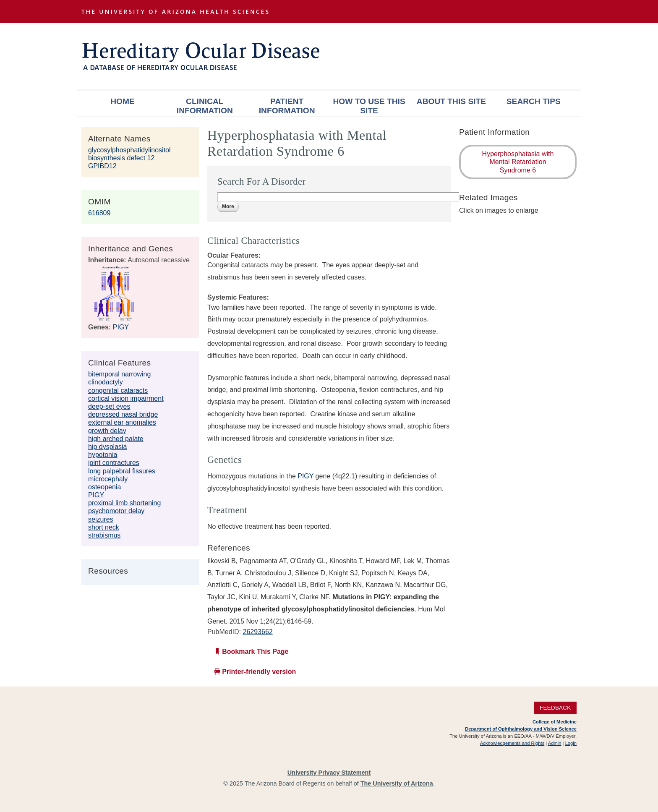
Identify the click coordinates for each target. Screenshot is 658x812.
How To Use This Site (369, 106)
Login (571, 743)
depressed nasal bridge (123, 414)
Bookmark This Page (255, 651)
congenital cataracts (118, 390)
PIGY (121, 327)
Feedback (555, 708)
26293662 (257, 632)
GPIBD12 (102, 166)
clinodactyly (106, 382)
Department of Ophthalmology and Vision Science (521, 729)
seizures (101, 519)
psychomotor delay (116, 511)
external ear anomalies (122, 422)
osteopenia (104, 487)
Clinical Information (205, 106)
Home (123, 101)
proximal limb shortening (124, 503)
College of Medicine (555, 722)
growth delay (107, 431)
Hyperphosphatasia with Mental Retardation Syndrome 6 (518, 162)
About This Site (451, 101)
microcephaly (108, 479)
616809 (99, 213)
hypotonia (103, 455)
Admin (555, 743)
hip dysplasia (108, 447)
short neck (104, 527)
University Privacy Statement (329, 773)
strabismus (104, 535)
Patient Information (287, 106)
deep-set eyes (109, 406)
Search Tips (534, 101)
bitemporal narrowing (119, 374)
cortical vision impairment (126, 398)
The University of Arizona (397, 783)
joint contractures (114, 463)
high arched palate (116, 439)
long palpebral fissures (122, 471)
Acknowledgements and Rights (512, 743)
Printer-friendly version (259, 672)
